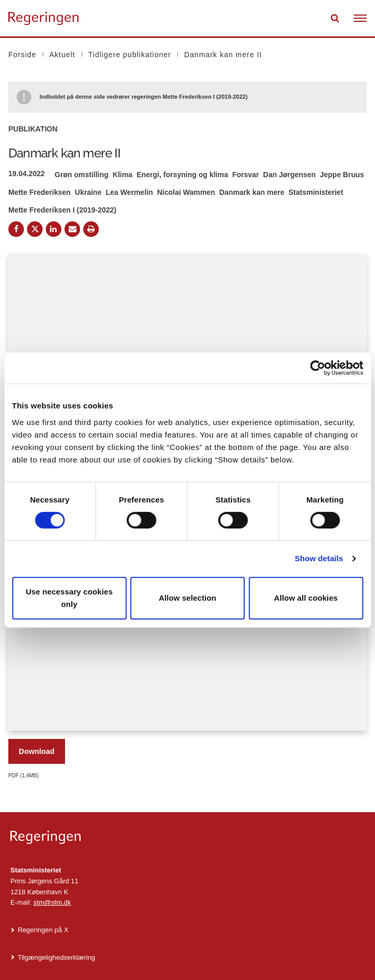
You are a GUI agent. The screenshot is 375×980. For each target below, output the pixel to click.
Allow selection (187, 598)
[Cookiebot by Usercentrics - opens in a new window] (318, 368)
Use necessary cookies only (69, 598)
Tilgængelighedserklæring (56, 957)
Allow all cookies (306, 598)
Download (37, 751)
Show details (319, 558)
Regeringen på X (43, 930)
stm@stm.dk (52, 902)
